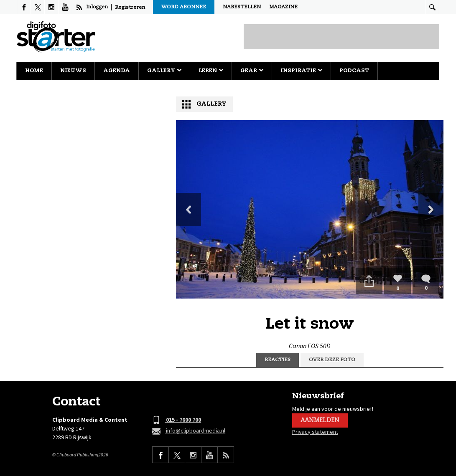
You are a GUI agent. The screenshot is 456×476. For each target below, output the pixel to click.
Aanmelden (320, 420)
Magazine (283, 7)
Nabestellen (242, 7)
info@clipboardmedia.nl (189, 431)
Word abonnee (184, 7)
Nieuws (73, 71)
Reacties (278, 360)
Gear (252, 71)
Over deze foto (332, 360)
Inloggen (97, 7)
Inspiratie (301, 71)
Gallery (164, 71)
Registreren (130, 8)
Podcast (354, 71)
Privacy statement (315, 432)
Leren (211, 71)
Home (34, 71)
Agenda (117, 71)
